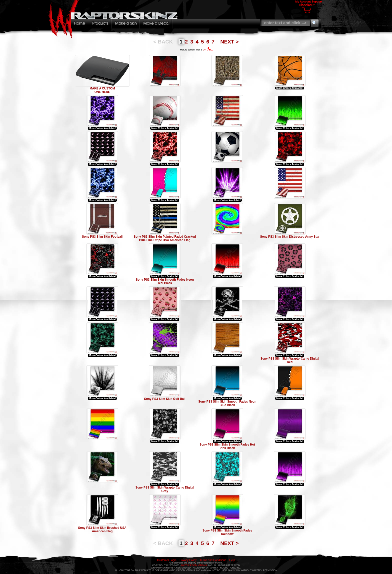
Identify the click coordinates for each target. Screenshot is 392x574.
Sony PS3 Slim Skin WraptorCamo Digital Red (290, 360)
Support (317, 1)
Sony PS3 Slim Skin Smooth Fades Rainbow (227, 532)
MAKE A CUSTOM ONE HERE (102, 90)
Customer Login (167, 560)
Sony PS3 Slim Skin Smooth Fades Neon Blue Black (227, 403)
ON (208, 50)
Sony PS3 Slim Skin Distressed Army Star (290, 237)
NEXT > (229, 42)
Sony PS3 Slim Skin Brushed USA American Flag (102, 530)
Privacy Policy (188, 560)
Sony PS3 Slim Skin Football (102, 237)
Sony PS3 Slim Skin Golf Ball (165, 399)
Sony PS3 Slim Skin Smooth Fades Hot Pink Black (227, 446)
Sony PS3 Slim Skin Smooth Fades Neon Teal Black (165, 281)
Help (232, 560)
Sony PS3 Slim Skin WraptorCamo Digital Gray (165, 489)
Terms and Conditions (213, 560)
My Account (303, 1)
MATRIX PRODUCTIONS (194, 565)
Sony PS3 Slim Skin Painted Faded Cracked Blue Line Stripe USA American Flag (165, 238)
